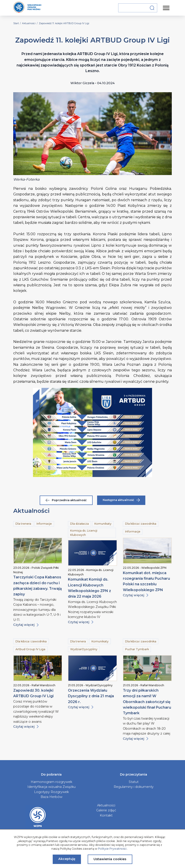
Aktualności (106, 805)
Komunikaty (103, 524)
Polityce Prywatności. (113, 849)
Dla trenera (23, 524)
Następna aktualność (121, 500)
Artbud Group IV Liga (30, 649)
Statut (134, 782)
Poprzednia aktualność (66, 500)
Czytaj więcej (26, 625)
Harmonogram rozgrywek (51, 782)
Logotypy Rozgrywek (51, 792)
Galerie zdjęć (106, 810)
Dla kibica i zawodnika (141, 524)
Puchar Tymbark (137, 649)
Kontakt (106, 815)
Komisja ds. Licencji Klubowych (84, 533)
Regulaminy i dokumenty (134, 787)
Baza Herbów (51, 797)
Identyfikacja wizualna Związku (51, 787)
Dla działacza (79, 524)
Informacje (44, 524)
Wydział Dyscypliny (84, 649)
